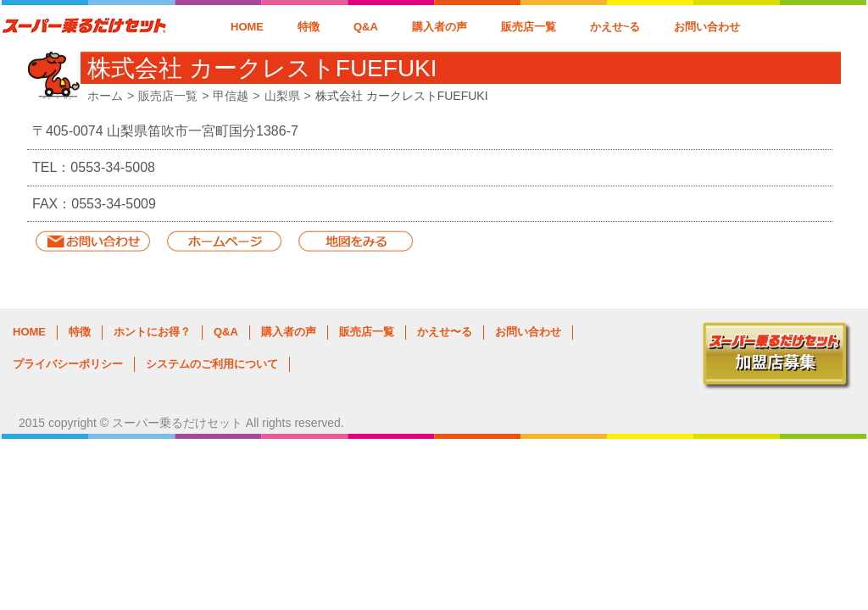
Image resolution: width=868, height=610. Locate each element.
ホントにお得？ (152, 332)
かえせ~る (615, 27)
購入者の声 (440, 27)
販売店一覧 (529, 27)
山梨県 (282, 96)
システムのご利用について (212, 364)
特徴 (309, 27)
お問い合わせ (707, 27)
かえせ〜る (445, 332)
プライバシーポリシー (68, 364)
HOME (247, 27)
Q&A (366, 27)
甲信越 (231, 96)
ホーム (105, 96)
